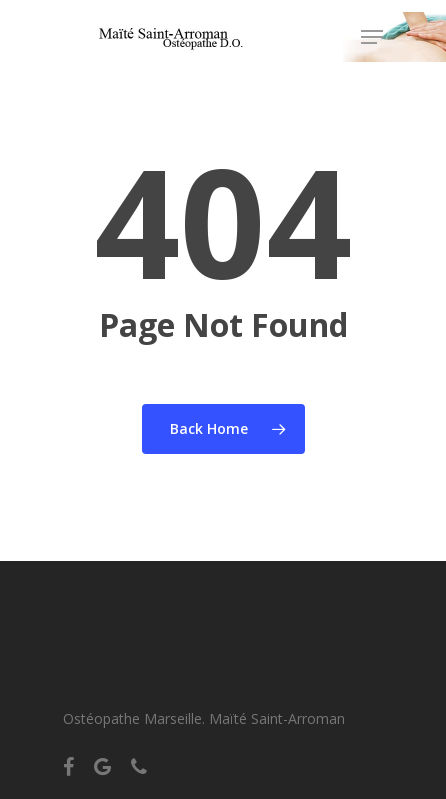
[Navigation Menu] (372, 37)
